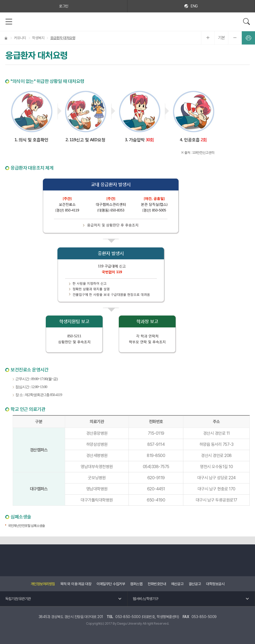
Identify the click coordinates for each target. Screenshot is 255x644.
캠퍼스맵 (136, 584)
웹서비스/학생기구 (146, 599)
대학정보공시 (215, 584)
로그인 (64, 6)
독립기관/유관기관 (18, 599)
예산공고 (177, 584)
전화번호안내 (157, 584)
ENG (194, 6)
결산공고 (195, 584)
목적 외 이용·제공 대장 (76, 584)
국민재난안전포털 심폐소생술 (26, 526)
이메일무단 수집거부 (111, 584)
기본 (222, 38)
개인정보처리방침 (43, 584)
